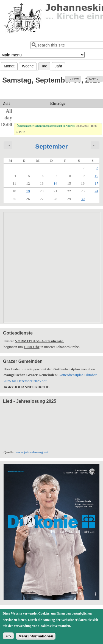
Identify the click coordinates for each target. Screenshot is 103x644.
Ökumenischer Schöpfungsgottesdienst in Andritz (46, 126)
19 (28, 191)
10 (97, 176)
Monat (9, 66)
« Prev (74, 79)
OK (8, 636)
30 (83, 199)
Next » (94, 79)
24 (97, 191)
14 (55, 183)
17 (97, 183)
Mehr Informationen (36, 636)
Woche (28, 66)
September (51, 146)
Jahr (58, 66)
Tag (46, 65)
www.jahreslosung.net (32, 452)
